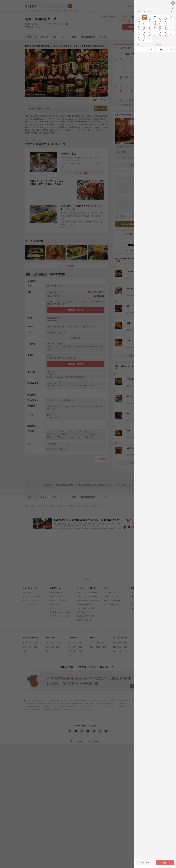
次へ (165, 863)
